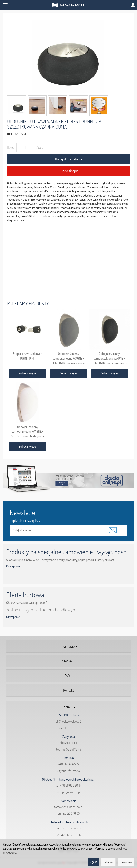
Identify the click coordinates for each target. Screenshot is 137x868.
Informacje (69, 646)
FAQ (68, 676)
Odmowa (108, 862)
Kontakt (69, 690)
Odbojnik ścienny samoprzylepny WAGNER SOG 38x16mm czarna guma (109, 358)
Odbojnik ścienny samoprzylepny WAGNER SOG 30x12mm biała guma (28, 431)
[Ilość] (26, 147)
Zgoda (94, 862)
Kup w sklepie (69, 171)
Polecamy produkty (28, 303)
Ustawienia (126, 862)
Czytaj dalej (13, 566)
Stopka (68, 661)
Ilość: (11, 147)
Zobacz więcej (28, 373)
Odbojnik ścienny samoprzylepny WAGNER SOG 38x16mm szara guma (68, 358)
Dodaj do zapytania (68, 159)
